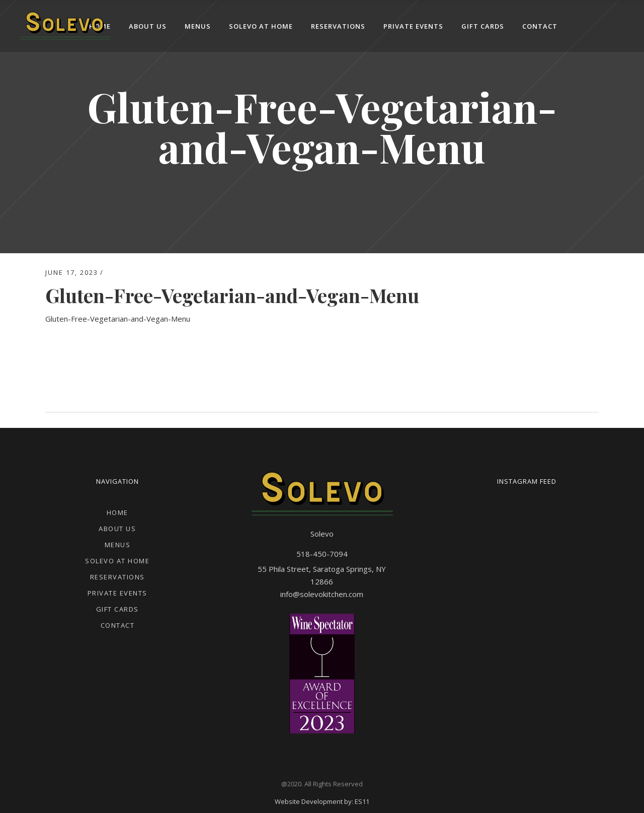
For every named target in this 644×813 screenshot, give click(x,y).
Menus (118, 545)
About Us (117, 529)
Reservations (117, 577)
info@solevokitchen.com (322, 594)
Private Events (117, 593)
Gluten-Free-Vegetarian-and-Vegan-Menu (118, 319)
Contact (118, 625)
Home (117, 512)
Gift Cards (117, 609)
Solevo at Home (117, 561)
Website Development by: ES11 (322, 801)
